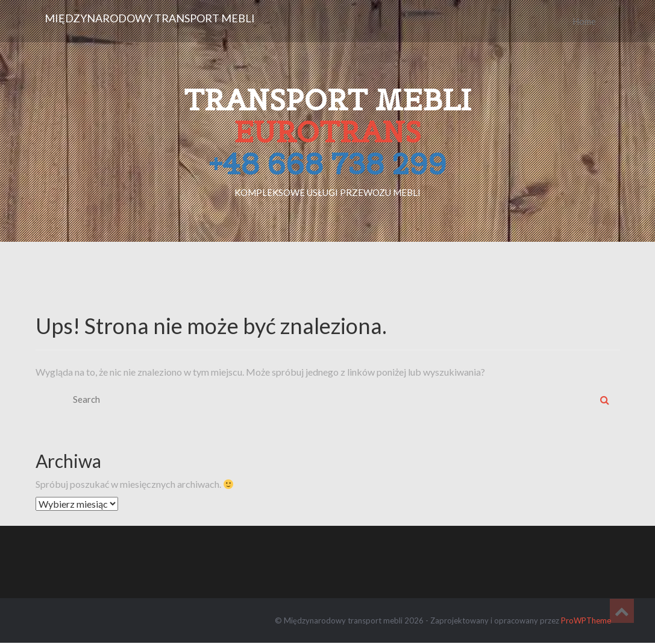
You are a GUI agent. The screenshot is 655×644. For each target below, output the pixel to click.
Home (584, 21)
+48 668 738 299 (327, 164)
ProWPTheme (586, 620)
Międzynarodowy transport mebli (150, 18)
